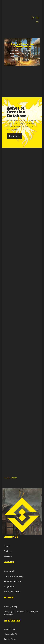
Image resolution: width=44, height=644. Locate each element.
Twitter (8, 551)
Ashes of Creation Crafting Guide (22, 45)
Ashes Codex (10, 629)
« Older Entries (10, 478)
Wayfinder (9, 587)
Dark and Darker (12, 592)
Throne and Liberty (14, 576)
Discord (8, 556)
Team (7, 546)
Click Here (14, 136)
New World (10, 571)
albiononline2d (11, 634)
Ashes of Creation (13, 581)
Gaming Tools (10, 639)
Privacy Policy (11, 606)
